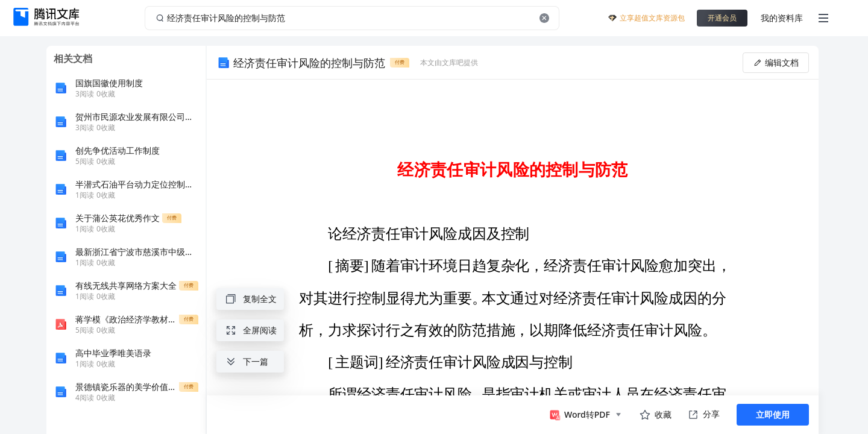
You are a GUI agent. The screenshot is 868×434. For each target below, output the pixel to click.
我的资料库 (782, 18)
